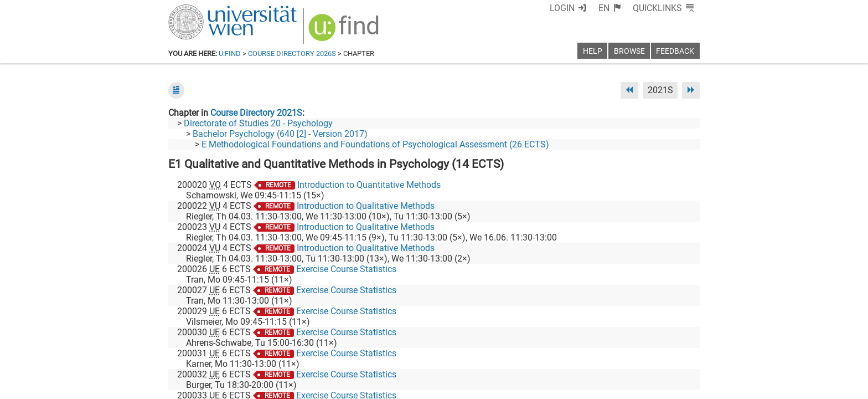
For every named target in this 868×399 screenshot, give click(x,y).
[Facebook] (576, 353)
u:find (230, 53)
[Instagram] (682, 353)
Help (593, 51)
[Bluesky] (611, 353)
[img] (345, 31)
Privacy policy (601, 387)
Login (562, 8)
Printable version (667, 387)
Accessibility (542, 387)
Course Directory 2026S (292, 53)
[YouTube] (646, 353)
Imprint (498, 387)
